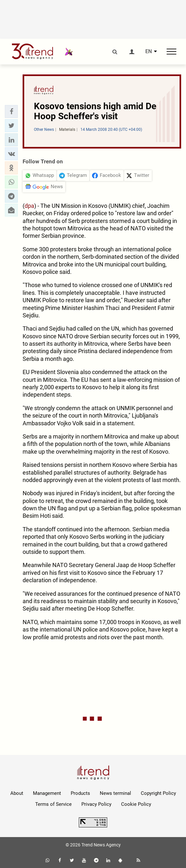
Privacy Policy (96, 804)
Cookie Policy (136, 804)
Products (80, 793)
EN (149, 52)
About (17, 793)
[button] (11, 111)
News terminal (115, 793)
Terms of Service (53, 804)
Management (47, 793)
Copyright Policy (158, 793)
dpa (29, 206)
